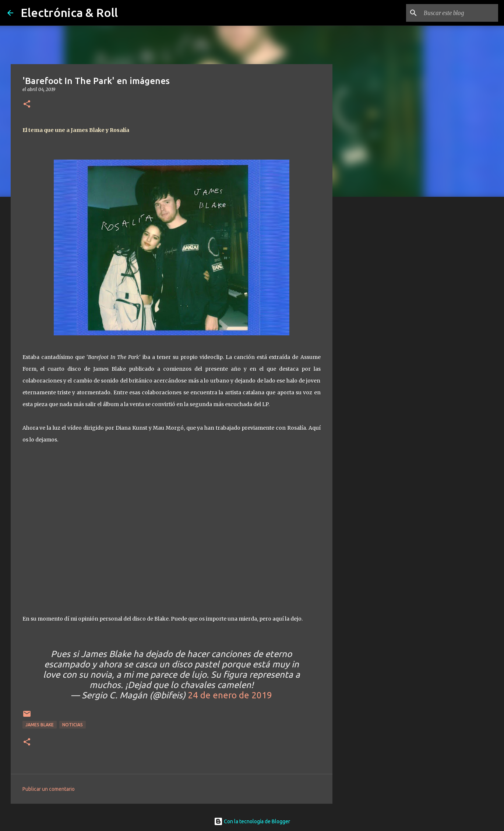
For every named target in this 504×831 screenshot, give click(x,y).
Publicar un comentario (49, 789)
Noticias (73, 725)
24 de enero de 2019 (230, 695)
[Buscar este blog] (459, 13)
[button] (27, 104)
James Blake (40, 725)
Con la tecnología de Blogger (252, 821)
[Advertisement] (370, 318)
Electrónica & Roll (69, 13)
